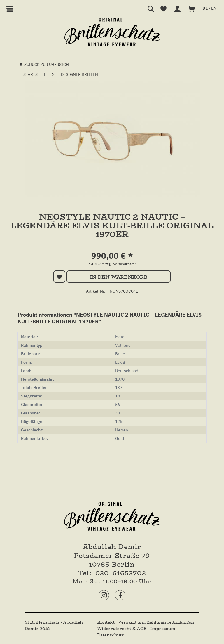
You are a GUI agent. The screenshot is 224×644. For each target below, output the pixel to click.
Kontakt (106, 622)
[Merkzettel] (163, 9)
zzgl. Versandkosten (121, 264)
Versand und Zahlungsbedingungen (156, 622)
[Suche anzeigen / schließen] (150, 9)
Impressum (163, 629)
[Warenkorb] (192, 9)
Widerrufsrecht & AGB (123, 629)
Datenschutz (111, 635)
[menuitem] (10, 9)
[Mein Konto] (178, 9)
